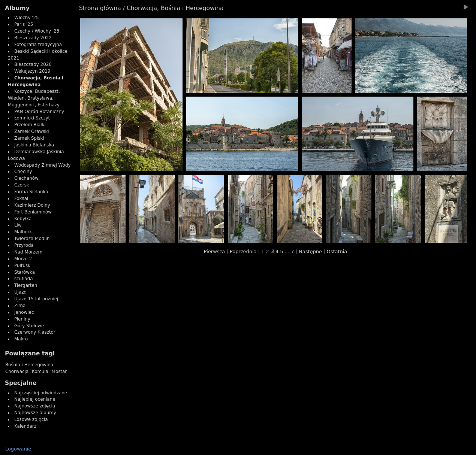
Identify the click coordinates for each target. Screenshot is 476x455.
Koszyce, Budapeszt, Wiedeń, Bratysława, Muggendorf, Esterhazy (34, 98)
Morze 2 (23, 259)
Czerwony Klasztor (35, 332)
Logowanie (18, 449)
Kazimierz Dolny (32, 205)
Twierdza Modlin (32, 239)
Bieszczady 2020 (33, 64)
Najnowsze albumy (35, 413)
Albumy (17, 8)
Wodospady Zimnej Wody (43, 165)
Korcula (40, 371)
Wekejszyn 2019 (32, 71)
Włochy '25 (27, 18)
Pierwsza (215, 251)
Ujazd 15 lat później (36, 299)
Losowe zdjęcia (31, 419)
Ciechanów (26, 178)
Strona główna (100, 8)
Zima (20, 306)
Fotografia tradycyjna (38, 45)
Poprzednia (243, 251)
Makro (21, 339)
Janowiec (24, 312)
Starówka (25, 272)
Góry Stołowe (29, 326)
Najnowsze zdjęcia (35, 406)
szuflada (24, 279)
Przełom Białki (30, 125)
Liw (18, 225)
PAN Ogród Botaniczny (39, 112)
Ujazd (20, 292)
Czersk (22, 185)
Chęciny (23, 172)
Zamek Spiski (29, 138)
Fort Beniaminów (33, 212)
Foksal (21, 198)
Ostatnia (337, 251)
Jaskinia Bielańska (34, 145)
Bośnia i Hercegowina (29, 365)
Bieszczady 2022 (33, 38)
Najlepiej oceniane (35, 399)
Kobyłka (23, 219)
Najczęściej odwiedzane (41, 393)
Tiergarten (26, 285)
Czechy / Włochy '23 (37, 31)
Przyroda (24, 245)
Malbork (23, 232)
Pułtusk (22, 266)
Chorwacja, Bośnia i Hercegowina (175, 8)
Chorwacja (17, 371)
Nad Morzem (28, 252)
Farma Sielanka (31, 192)
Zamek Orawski (32, 131)
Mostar (59, 371)
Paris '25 (24, 24)
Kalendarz (25, 426)
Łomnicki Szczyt (32, 118)
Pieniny (22, 319)
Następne (310, 251)
